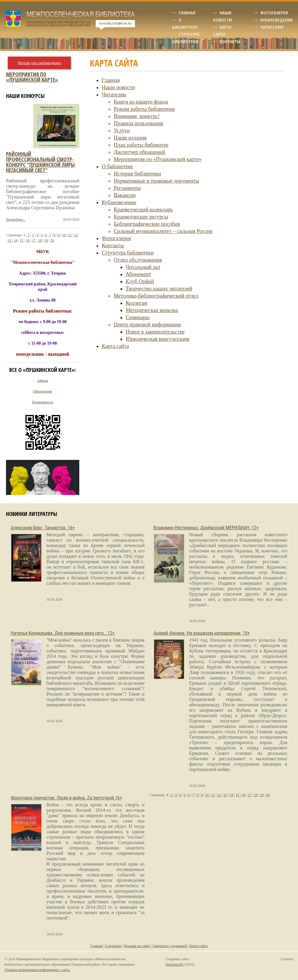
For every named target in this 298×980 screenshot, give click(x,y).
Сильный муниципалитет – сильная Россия (163, 231)
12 (76, 235)
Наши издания (130, 138)
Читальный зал (143, 267)
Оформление (43, 391)
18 (40, 240)
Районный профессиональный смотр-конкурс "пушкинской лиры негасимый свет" (40, 162)
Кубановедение (277, 20)
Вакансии (125, 195)
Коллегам (137, 303)
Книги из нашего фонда (141, 102)
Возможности (43, 402)
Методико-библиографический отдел (156, 296)
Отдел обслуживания (138, 260)
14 (16, 240)
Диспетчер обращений (139, 152)
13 (9, 240)
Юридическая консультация (158, 339)
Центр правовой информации (147, 325)
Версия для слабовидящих (39, 63)
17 (34, 240)
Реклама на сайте (137, 946)
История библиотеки (137, 174)
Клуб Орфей (140, 281)
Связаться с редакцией (170, 946)
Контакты (230, 41)
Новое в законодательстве (155, 332)
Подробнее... (16, 219)
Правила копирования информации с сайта (37, 970)
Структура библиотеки (128, 253)
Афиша (43, 381)
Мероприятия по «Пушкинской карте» (158, 159)
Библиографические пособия (147, 224)
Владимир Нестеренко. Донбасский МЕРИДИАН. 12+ (206, 528)
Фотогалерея (274, 13)
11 (70, 235)
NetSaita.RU (175, 964)
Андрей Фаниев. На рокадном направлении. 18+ (202, 633)
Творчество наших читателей (159, 289)
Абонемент (138, 274)
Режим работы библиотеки (144, 109)
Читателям (272, 27)
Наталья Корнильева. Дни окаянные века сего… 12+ (63, 633)
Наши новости (118, 87)
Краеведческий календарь (143, 210)
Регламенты (127, 188)
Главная (187, 13)
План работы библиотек (141, 145)
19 (46, 240)
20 (52, 240)
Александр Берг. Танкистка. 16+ (43, 528)
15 (22, 240)
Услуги (122, 131)
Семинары (138, 317)
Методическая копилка (152, 310)
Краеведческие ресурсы (141, 217)
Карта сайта (115, 346)
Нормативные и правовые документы (156, 181)
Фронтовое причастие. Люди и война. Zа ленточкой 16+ (66, 798)
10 (64, 235)
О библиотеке (117, 166)
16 (28, 240)
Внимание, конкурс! (137, 116)
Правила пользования (138, 123)
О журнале (113, 946)
